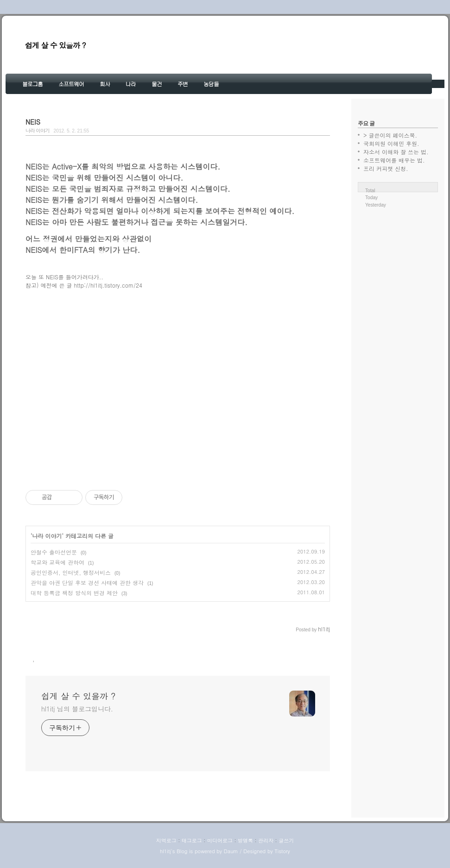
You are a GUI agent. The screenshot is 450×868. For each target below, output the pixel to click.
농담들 (211, 84)
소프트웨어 (71, 84)
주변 (183, 84)
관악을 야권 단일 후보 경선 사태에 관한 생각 (87, 582)
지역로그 (166, 840)
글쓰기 (286, 840)
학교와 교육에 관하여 (57, 562)
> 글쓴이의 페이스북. (390, 135)
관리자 (266, 840)
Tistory (282, 851)
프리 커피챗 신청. (386, 168)
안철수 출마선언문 (54, 552)
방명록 (245, 840)
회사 (105, 84)
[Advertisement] (178, 386)
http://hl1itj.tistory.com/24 (108, 285)
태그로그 (192, 840)
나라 (131, 84)
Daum (231, 851)
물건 (157, 84)
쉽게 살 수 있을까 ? (55, 45)
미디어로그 (220, 840)
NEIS (33, 122)
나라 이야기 (38, 130)
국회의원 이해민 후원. (391, 143)
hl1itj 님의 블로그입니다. (77, 709)
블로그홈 (32, 84)
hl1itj (165, 851)
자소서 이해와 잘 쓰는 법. (396, 152)
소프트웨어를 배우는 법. (394, 160)
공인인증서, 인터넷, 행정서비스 (71, 572)
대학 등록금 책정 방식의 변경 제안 (74, 593)
